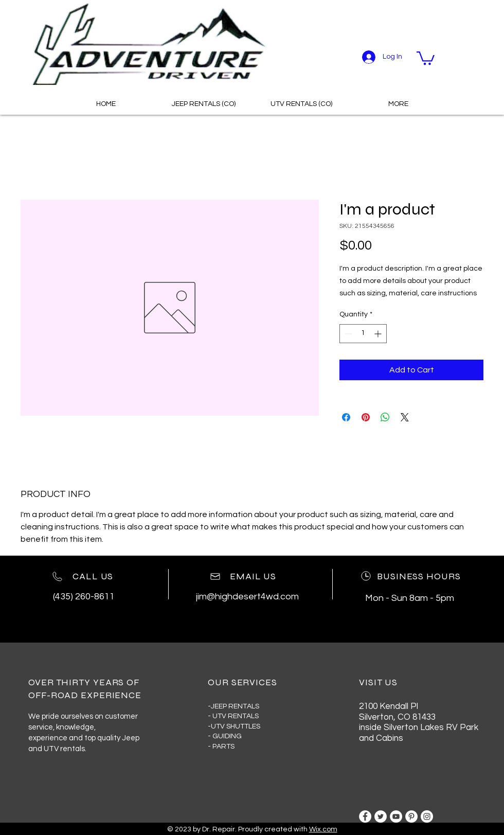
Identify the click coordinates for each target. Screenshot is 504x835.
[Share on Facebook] (346, 417)
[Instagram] (427, 816)
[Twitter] (381, 816)
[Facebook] (365, 816)
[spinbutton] (363, 334)
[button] (426, 57)
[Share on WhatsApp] (385, 417)
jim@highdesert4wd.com (247, 597)
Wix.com (323, 829)
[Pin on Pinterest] (366, 417)
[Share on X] (405, 417)
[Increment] (379, 334)
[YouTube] (396, 816)
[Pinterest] (411, 816)
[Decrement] (347, 334)
